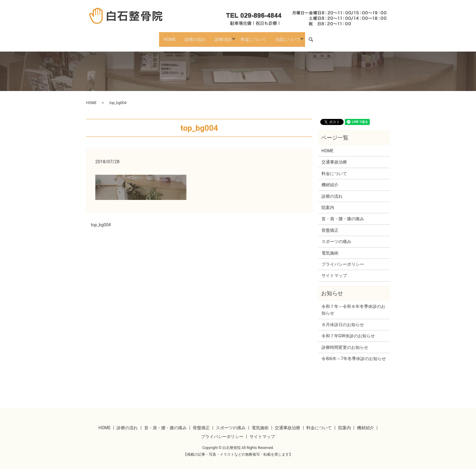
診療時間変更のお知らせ (345, 342)
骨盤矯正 (330, 225)
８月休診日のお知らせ (343, 319)
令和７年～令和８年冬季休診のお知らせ (353, 304)
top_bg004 (101, 219)
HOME (163, 36)
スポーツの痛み (336, 236)
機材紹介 (330, 180)
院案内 (328, 202)
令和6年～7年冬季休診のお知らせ (354, 353)
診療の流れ (192, 36)
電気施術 (330, 248)
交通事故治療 (334, 157)
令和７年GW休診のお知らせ (348, 331)
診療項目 (223, 36)
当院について (294, 36)
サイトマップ (334, 270)
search (322, 37)
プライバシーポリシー (343, 259)
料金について (257, 36)
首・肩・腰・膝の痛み (343, 214)
